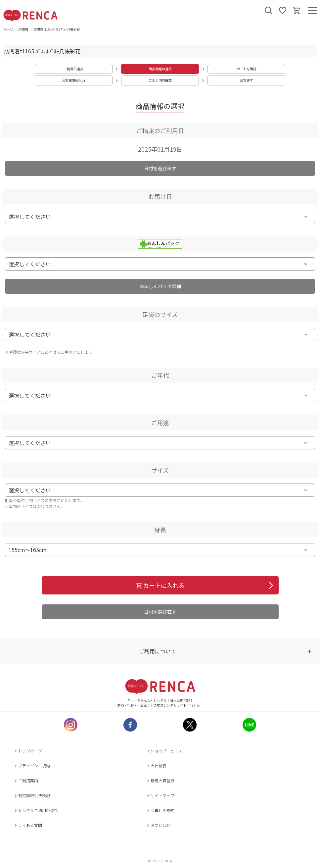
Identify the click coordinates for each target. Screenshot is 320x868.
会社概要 (156, 766)
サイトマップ (160, 795)
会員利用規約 (160, 810)
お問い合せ (158, 825)
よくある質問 (28, 825)
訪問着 (23, 29)
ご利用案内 (26, 780)
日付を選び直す (160, 168)
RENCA (8, 29)
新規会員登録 (160, 780)
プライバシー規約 (32, 766)
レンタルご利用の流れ (36, 810)
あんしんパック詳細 (160, 286)
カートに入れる (160, 585)
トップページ (28, 751)
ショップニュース (164, 751)
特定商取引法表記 (32, 795)
